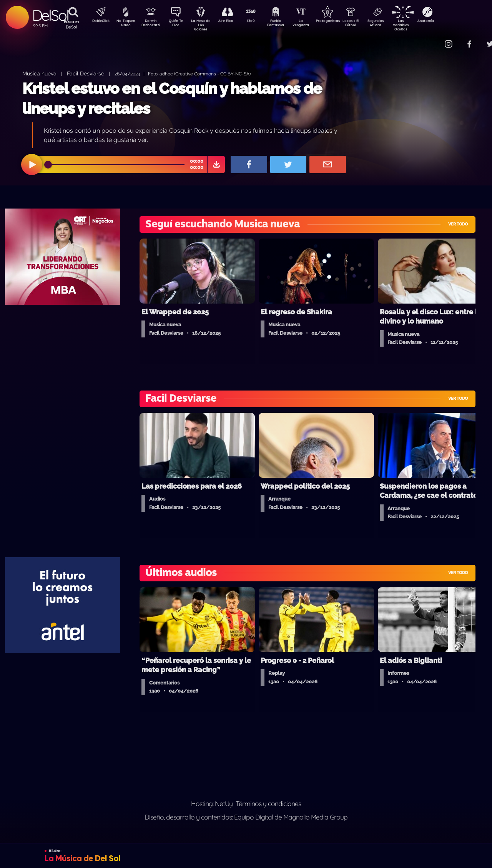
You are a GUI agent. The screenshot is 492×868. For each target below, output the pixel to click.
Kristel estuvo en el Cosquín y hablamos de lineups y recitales (172, 98)
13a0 (259, 22)
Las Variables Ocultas (421, 25)
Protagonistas (340, 22)
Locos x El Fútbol (367, 24)
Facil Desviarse (86, 73)
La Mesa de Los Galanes (206, 25)
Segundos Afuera (394, 24)
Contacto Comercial (433, 39)
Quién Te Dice (179, 24)
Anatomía (448, 22)
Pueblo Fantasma (286, 24)
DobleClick (98, 22)
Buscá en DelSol (71, 24)
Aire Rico (233, 22)
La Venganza (313, 24)
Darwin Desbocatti (152, 24)
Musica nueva (39, 73)
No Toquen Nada (125, 24)
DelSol (50, 15)
